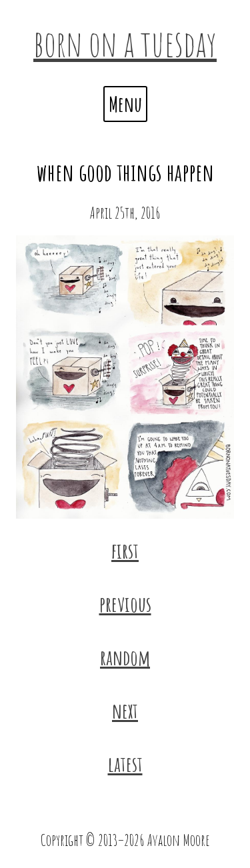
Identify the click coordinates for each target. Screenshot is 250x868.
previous (125, 604)
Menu (125, 104)
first (125, 550)
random (125, 657)
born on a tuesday (125, 43)
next (125, 710)
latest (125, 764)
